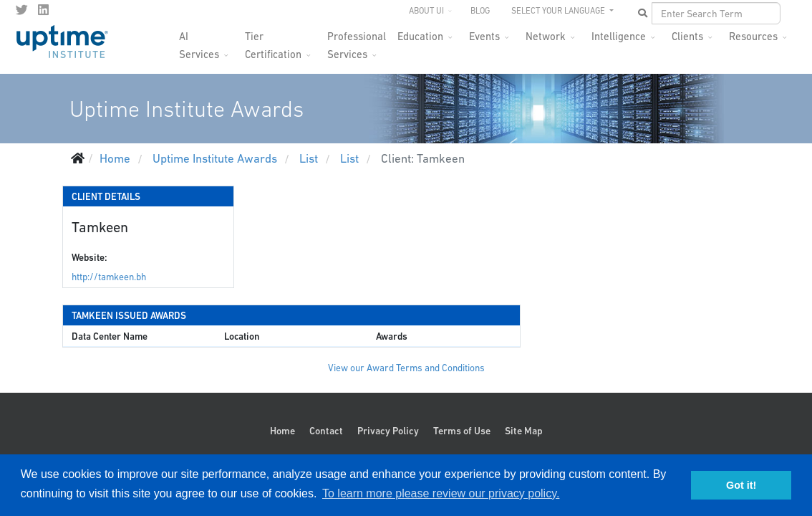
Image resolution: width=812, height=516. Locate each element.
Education (420, 36)
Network (546, 36)
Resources (753, 36)
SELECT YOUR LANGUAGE (559, 11)
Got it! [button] (741, 485)
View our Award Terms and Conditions (406, 368)
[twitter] (22, 10)
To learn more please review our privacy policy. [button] (441, 493)
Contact (326, 431)
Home (282, 431)
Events (484, 36)
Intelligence (619, 36)
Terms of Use (462, 431)
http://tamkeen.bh (109, 277)
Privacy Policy (388, 431)
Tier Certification (273, 40)
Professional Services (357, 40)
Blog (480, 11)
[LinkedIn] (43, 10)
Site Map (524, 431)
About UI (426, 11)
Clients (687, 36)
